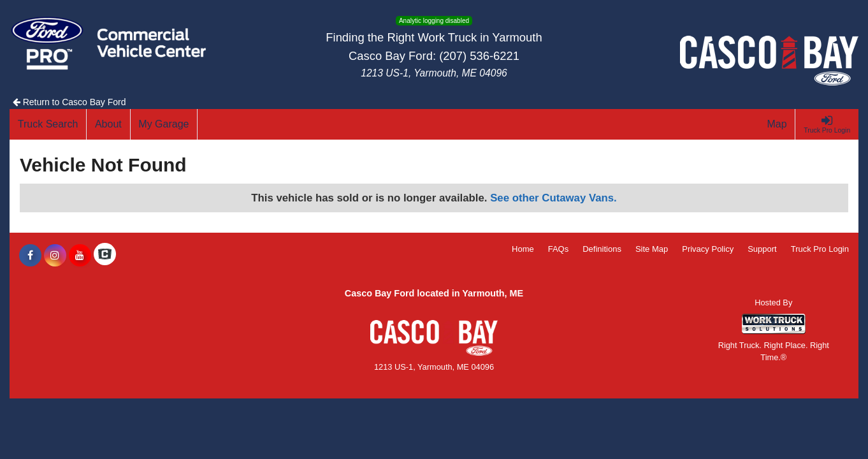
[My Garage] (164, 124)
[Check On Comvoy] (105, 256)
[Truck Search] (48, 124)
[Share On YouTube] (80, 256)
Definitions (602, 249)
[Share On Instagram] (55, 256)
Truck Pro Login (820, 249)
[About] (108, 124)
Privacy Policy (708, 249)
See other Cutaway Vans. (553, 198)
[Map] (778, 124)
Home (523, 249)
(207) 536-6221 (479, 56)
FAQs (559, 249)
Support (762, 249)
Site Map (652, 249)
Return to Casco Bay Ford (69, 102)
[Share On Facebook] (30, 256)
